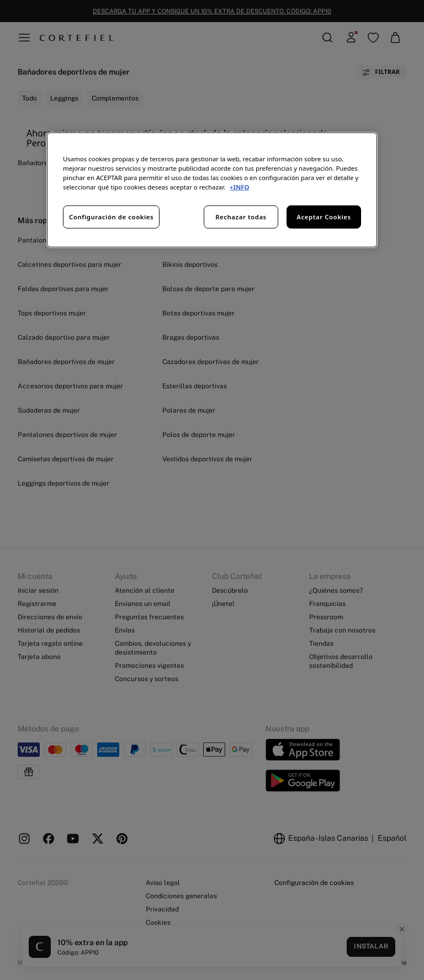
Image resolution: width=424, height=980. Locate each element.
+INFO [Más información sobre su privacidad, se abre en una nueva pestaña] (239, 187)
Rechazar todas (241, 217)
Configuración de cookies (111, 217)
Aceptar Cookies (324, 217)
